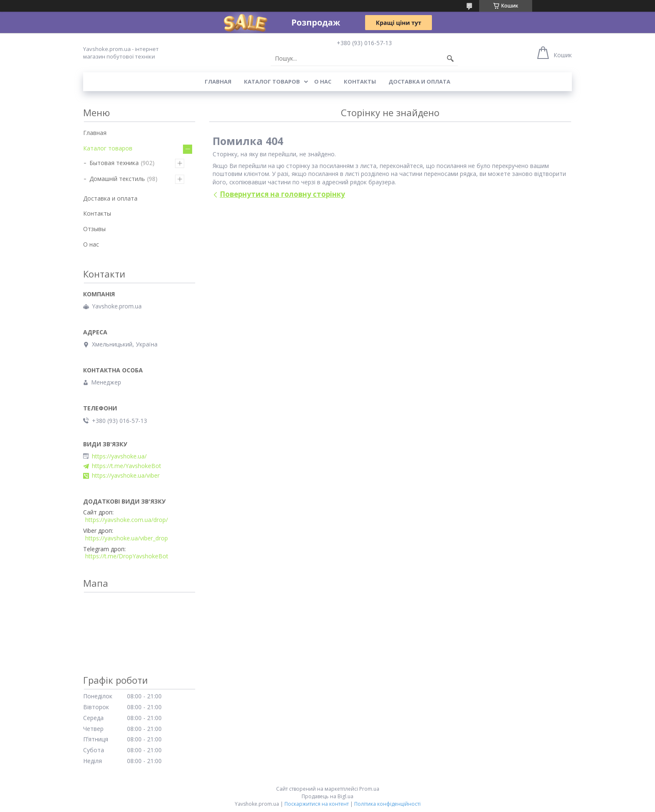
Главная (218, 81)
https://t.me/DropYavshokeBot (127, 556)
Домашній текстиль (117, 179)
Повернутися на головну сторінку (282, 194)
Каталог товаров (272, 81)
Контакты (360, 81)
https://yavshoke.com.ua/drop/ (127, 520)
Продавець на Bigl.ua (327, 796)
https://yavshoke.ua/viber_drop (127, 538)
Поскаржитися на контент (317, 804)
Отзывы (94, 229)
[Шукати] (450, 59)
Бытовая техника (114, 163)
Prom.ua (369, 789)
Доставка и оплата (419, 81)
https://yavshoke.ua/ (119, 456)
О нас (323, 81)
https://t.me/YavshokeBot (127, 466)
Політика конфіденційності (387, 804)
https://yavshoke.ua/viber (126, 476)
